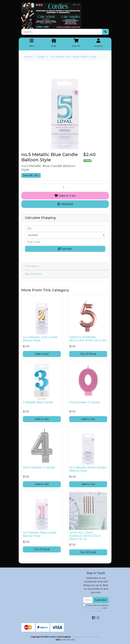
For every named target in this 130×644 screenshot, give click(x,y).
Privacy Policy (96, 611)
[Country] (65, 235)
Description (32, 266)
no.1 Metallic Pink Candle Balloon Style (40, 534)
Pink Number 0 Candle (85, 402)
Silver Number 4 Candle (39, 467)
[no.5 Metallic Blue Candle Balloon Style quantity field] (65, 187)
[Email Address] (88, 600)
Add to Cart (65, 196)
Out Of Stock (88, 354)
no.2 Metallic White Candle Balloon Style (87, 469)
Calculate (65, 249)
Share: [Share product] (30, 175)
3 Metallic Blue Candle (38, 402)
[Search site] (105, 32)
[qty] (65, 228)
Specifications (33, 274)
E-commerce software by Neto (85, 637)
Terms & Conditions (94, 608)
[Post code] (65, 242)
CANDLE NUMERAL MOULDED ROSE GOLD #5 (88, 339)
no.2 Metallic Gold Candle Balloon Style (40, 339)
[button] (65, 204)
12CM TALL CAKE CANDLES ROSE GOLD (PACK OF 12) (85, 536)
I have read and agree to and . (96, 608)
